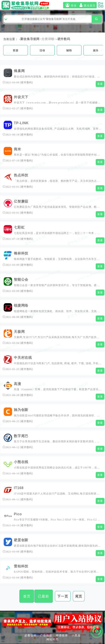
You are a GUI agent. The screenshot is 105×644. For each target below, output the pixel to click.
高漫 (17, 384)
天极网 (19, 332)
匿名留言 (87, 5)
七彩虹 (19, 227)
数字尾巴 (21, 436)
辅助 (69, 50)
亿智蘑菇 (21, 201)
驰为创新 (21, 410)
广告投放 (46, 635)
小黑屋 (76, 635)
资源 (16, 50)
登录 (70, 5)
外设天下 (21, 97)
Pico (18, 514)
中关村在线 (23, 358)
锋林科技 (21, 253)
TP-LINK (21, 123)
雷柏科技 (21, 566)
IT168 (19, 488)
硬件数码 (64, 39)
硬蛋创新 (21, 540)
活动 (42, 50)
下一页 (63, 596)
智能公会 (21, 279)
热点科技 (21, 175)
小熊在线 (21, 462)
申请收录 (62, 635)
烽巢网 (19, 71)
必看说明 (30, 635)
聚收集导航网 (30, 39)
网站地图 (52, 639)
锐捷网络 (21, 305)
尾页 (79, 596)
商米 (17, 149)
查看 (100, 84)
